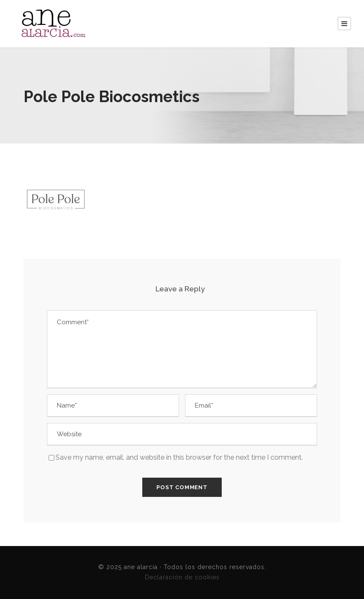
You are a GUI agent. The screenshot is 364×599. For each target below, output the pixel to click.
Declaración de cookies (182, 577)
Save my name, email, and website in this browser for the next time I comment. (179, 457)
